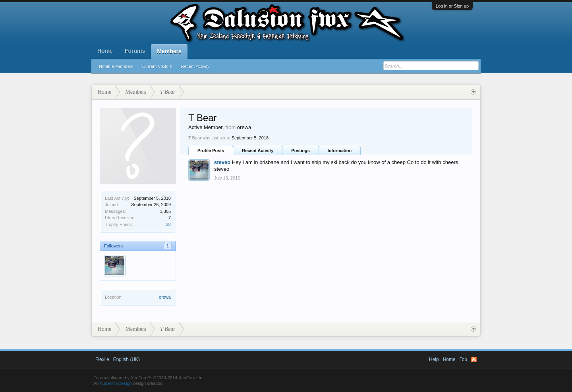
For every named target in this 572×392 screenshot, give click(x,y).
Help (434, 359)
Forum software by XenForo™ (149, 378)
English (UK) (127, 359)
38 (168, 224)
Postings (300, 151)
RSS (474, 359)
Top (463, 359)
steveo (222, 162)
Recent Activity (195, 66)
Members (169, 51)
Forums (135, 51)
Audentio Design (116, 383)
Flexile (102, 359)
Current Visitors (157, 66)
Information (340, 151)
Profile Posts (211, 151)
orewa (165, 297)
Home (105, 51)
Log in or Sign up (452, 6)
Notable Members (116, 66)
